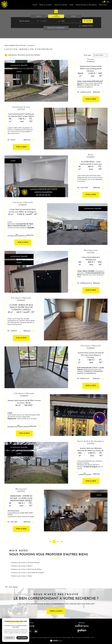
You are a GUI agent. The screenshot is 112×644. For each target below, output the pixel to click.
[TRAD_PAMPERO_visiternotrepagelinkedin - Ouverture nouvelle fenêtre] (36, 631)
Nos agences (93, 5)
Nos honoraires (51, 638)
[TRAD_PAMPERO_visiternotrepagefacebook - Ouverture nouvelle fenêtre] (25, 631)
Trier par (87, 55)
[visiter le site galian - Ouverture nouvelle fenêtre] (82, 632)
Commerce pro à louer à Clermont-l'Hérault (25, 563)
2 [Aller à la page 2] (58, 542)
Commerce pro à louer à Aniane (22, 576)
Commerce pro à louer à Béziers (22, 566)
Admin (73, 638)
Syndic (71, 5)
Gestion (65, 5)
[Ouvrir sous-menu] (45, 5)
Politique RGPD (86, 638)
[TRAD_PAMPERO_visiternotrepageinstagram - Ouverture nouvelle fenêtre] (30, 631)
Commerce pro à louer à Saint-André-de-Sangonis (28, 573)
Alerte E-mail (103, 5)
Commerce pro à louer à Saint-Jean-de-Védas (26, 569)
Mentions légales (66, 638)
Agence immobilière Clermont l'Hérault (15, 46)
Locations (49, 5)
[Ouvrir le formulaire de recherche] (88, 21)
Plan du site (58, 638)
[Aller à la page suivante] (62, 541)
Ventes (41, 5)
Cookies (92, 638)
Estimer (73, 16)
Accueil (35, 5)
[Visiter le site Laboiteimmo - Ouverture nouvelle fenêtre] (56, 641)
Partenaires (78, 638)
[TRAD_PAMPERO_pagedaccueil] (4, 8)
